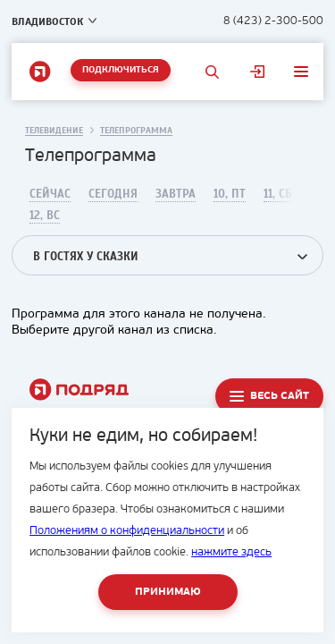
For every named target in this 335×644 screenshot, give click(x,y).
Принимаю (168, 592)
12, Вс (45, 216)
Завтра (176, 194)
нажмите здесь (231, 552)
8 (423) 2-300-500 (273, 21)
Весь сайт (280, 396)
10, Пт (230, 194)
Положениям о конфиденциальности (127, 531)
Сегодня (113, 194)
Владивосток (47, 21)
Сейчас (50, 194)
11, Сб (278, 194)
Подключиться (121, 70)
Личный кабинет (258, 72)
